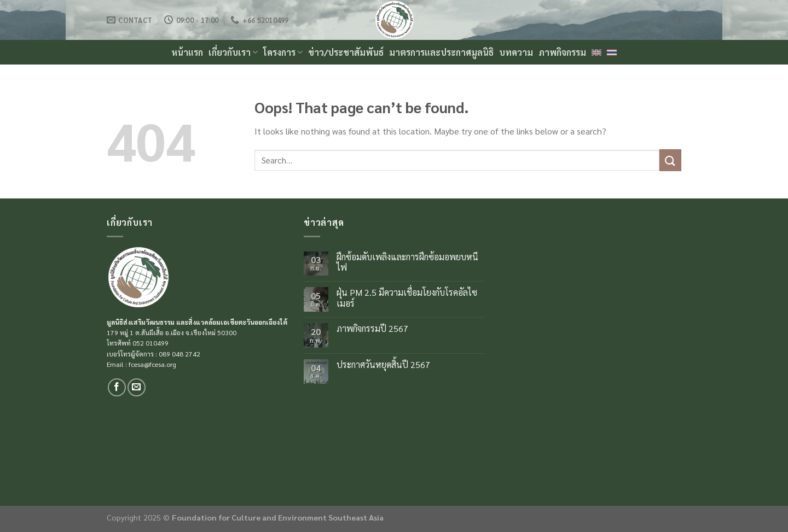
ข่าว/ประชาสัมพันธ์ (346, 52)
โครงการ (283, 52)
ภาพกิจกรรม (562, 52)
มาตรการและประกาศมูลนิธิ (441, 52)
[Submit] (670, 160)
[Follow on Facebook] (117, 387)
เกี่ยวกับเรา (233, 52)
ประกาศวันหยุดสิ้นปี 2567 (383, 364)
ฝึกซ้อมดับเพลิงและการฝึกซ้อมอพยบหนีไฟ (407, 262)
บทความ (516, 52)
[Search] (677, 20)
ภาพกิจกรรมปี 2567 (372, 328)
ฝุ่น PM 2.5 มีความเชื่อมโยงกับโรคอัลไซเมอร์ (407, 297)
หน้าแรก (187, 52)
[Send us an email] (137, 387)
